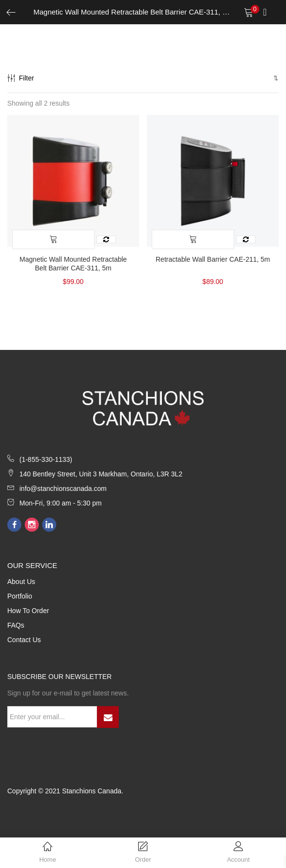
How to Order (28, 611)
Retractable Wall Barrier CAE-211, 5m (213, 259)
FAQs (16, 625)
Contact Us (24, 640)
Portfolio (20, 596)
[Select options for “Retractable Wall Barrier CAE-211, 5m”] (193, 239)
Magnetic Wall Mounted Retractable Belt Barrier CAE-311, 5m (73, 264)
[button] (275, 78)
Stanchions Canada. (93, 791)
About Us (21, 582)
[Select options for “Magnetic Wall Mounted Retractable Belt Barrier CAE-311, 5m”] (53, 239)
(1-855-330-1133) (46, 459)
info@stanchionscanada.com (63, 489)
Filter (21, 78)
